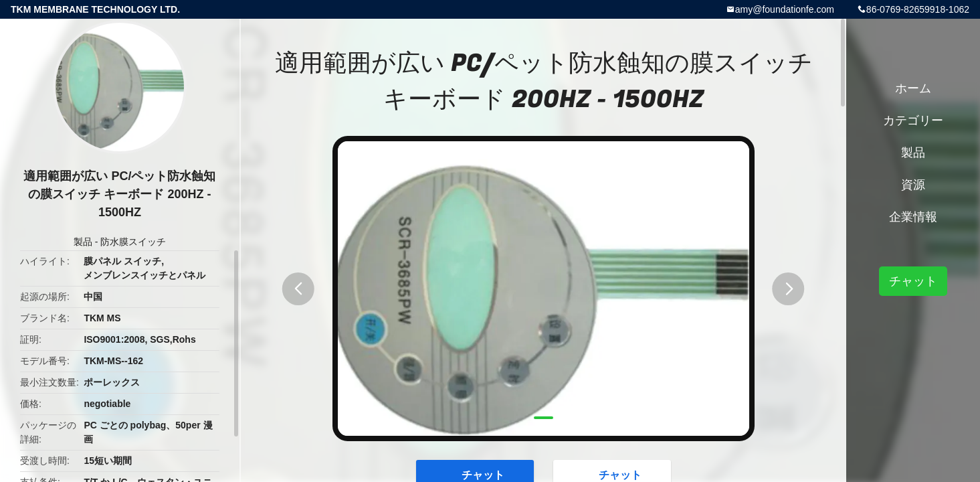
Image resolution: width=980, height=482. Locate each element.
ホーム (913, 88)
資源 (913, 185)
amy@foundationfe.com (785, 9)
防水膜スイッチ (133, 242)
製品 (83, 242)
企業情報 (913, 217)
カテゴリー (913, 120)
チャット (913, 281)
